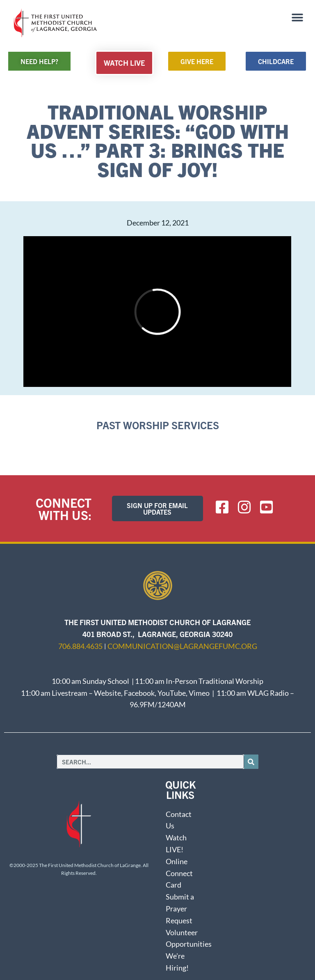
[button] (298, 17)
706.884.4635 (80, 646)
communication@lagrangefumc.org (182, 646)
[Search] (251, 762)
